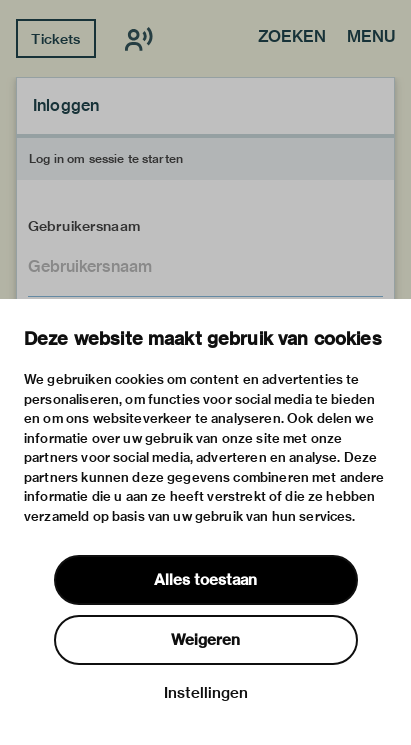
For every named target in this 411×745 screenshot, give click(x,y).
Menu (371, 38)
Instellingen (206, 693)
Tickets (55, 39)
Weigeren (205, 640)
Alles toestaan (205, 580)
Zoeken (292, 38)
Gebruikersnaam (84, 226)
